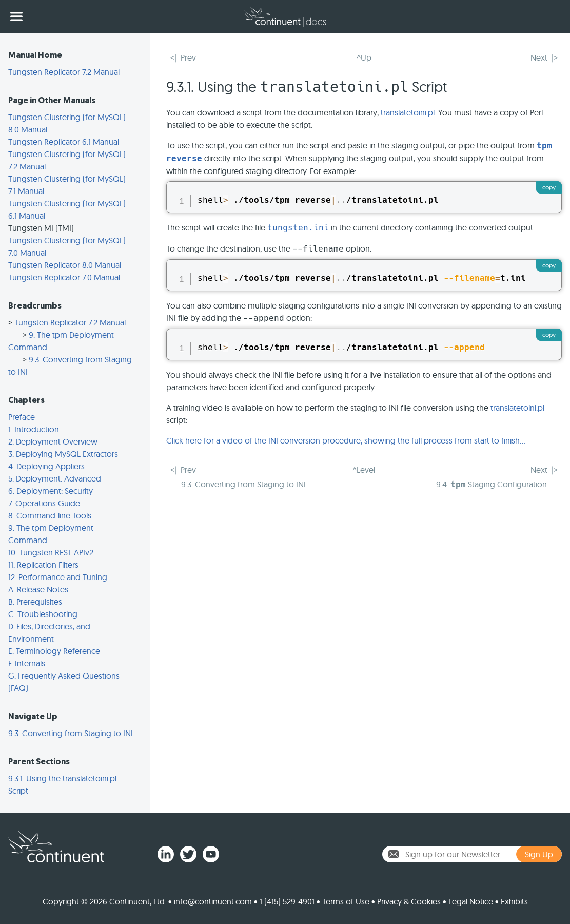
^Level (364, 470)
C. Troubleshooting (43, 614)
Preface (22, 417)
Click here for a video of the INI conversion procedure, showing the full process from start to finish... (346, 440)
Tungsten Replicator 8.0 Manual (65, 265)
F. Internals (27, 663)
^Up (364, 57)
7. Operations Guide (44, 503)
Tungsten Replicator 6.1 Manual (64, 142)
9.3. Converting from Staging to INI (71, 733)
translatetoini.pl (408, 112)
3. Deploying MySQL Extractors (63, 454)
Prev (188, 57)
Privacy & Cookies (409, 901)
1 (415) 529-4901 (287, 901)
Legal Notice (471, 901)
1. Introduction (34, 429)
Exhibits (514, 901)
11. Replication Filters (43, 565)
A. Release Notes (38, 589)
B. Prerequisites (35, 602)
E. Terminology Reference (54, 651)
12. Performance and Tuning (58, 577)
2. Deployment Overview (53, 441)
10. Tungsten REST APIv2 (51, 552)
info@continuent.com (213, 901)
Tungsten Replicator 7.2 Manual (64, 72)
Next (539, 57)
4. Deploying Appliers (46, 466)
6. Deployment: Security (51, 491)
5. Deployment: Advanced (55, 478)
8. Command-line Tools (50, 515)
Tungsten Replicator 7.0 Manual (64, 277)
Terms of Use (346, 901)
